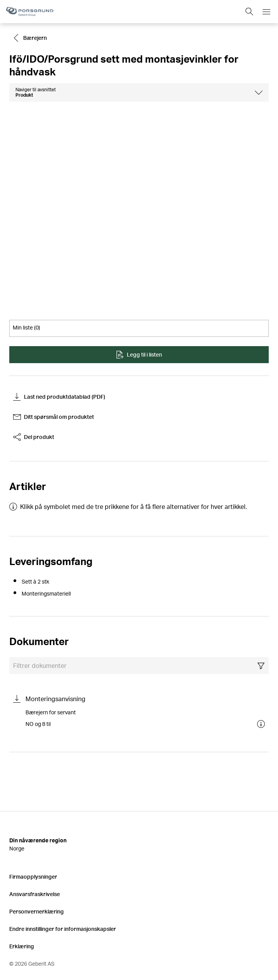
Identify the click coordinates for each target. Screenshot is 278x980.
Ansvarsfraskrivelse (35, 894)
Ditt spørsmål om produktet (54, 417)
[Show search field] (249, 12)
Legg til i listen (139, 355)
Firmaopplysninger (33, 877)
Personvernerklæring (37, 911)
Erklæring (22, 946)
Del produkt (34, 437)
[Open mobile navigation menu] (266, 12)
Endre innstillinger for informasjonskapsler (63, 929)
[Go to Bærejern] (31, 38)
